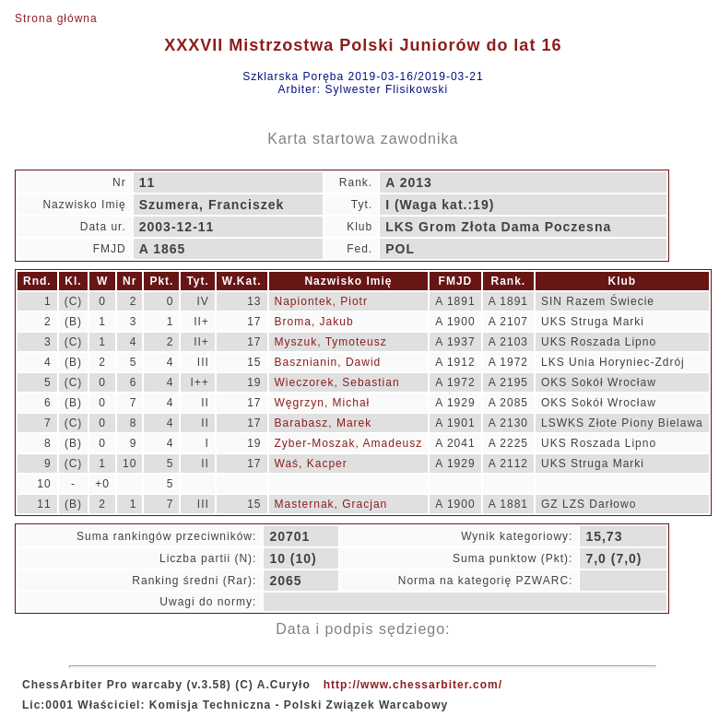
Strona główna (56, 18)
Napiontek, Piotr (321, 301)
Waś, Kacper (311, 464)
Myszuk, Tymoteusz (331, 342)
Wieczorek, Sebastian (337, 382)
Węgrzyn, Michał (323, 403)
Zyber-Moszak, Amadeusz (349, 443)
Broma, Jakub (314, 322)
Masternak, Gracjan (331, 504)
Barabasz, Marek (324, 423)
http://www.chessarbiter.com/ (413, 685)
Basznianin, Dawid (328, 362)
